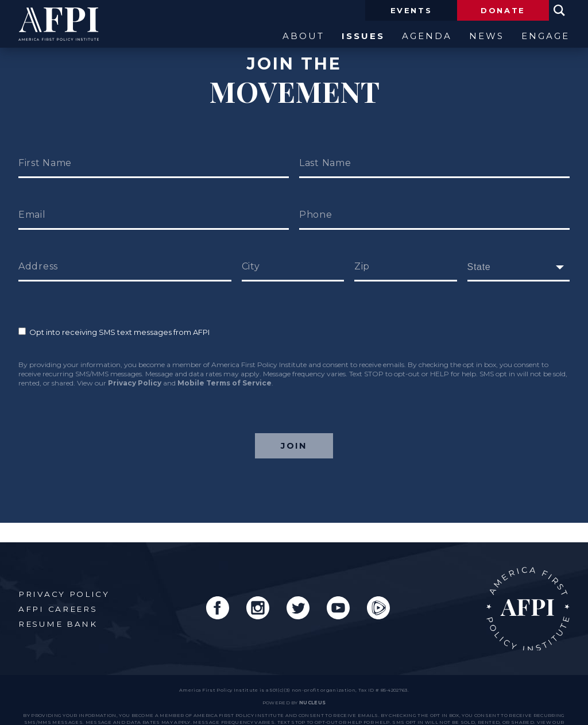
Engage (546, 36)
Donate (503, 10)
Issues (363, 36)
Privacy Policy (135, 383)
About (303, 36)
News (487, 36)
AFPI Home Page (528, 590)
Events (411, 10)
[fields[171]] (519, 267)
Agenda (427, 36)
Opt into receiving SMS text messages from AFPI (114, 332)
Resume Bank (58, 604)
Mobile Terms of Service (225, 383)
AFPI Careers (58, 589)
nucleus (312, 684)
